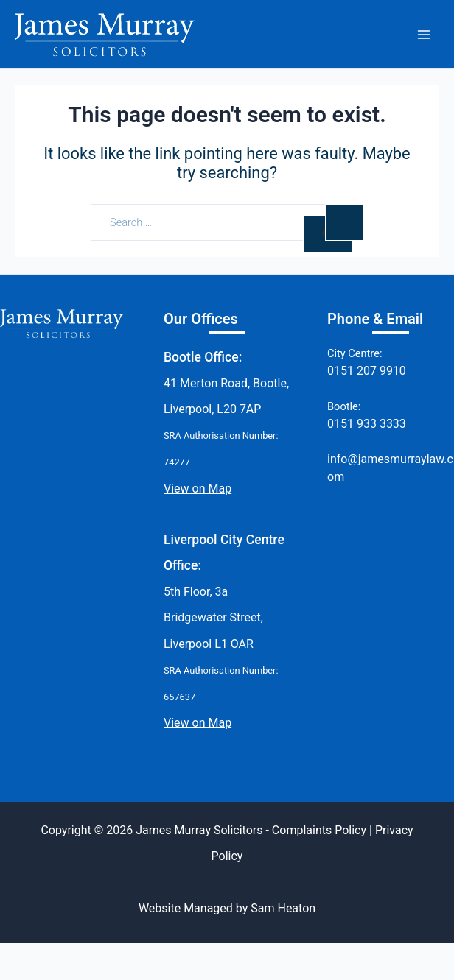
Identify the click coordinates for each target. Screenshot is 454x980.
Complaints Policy (319, 830)
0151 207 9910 (367, 371)
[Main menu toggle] (424, 35)
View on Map (198, 489)
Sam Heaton (283, 908)
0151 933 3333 (367, 424)
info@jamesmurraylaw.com (390, 468)
